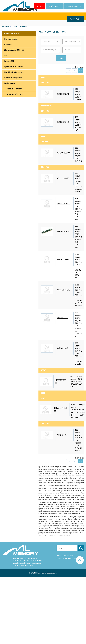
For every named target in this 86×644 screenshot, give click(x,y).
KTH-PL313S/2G (63, 178)
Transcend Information (15, 94)
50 (74, 70)
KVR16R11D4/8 (62, 348)
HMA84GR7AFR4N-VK (61, 409)
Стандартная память (12, 33)
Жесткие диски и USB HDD (14, 50)
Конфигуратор (10, 83)
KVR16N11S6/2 (62, 318)
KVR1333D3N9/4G (63, 231)
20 (69, 70)
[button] (50, 42)
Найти (61, 58)
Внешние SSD (9, 61)
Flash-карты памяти (11, 39)
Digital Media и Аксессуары (14, 72)
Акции (40, 6)
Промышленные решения (14, 67)
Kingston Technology (14, 89)
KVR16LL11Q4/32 (63, 259)
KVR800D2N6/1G (63, 94)
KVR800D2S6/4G (63, 122)
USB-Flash (8, 44)
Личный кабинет (74, 6)
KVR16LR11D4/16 (63, 290)
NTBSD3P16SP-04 (61, 381)
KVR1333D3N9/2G (63, 204)
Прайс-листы (54, 6)
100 (80, 70)
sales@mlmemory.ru (69, 558)
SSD (6, 56)
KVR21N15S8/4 (62, 435)
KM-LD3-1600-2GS (64, 153)
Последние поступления (13, 78)
